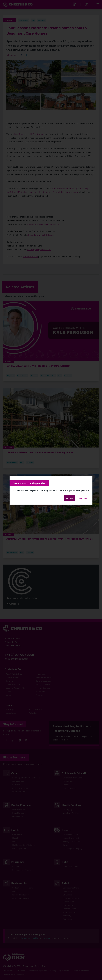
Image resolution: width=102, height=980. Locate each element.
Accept (70, 498)
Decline (83, 498)
